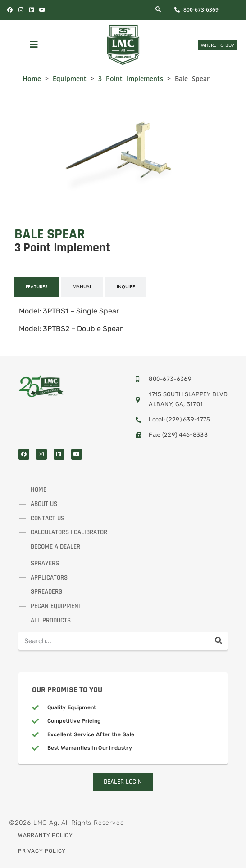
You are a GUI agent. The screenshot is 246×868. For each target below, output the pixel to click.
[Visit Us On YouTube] (42, 10)
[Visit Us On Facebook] (24, 454)
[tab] (37, 287)
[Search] (219, 641)
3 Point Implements (131, 78)
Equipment (70, 78)
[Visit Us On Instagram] (41, 454)
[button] (34, 45)
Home (32, 78)
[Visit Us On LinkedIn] (32, 10)
